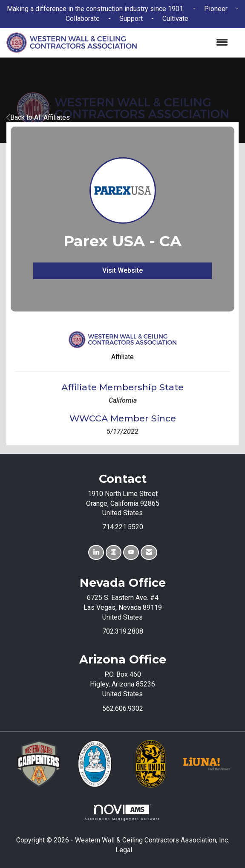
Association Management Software (122, 812)
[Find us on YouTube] (131, 552)
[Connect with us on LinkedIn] (96, 552)
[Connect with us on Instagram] (114, 552)
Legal (124, 850)
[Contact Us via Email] (149, 552)
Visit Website (122, 270)
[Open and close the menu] (187, 43)
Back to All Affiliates (38, 117)
